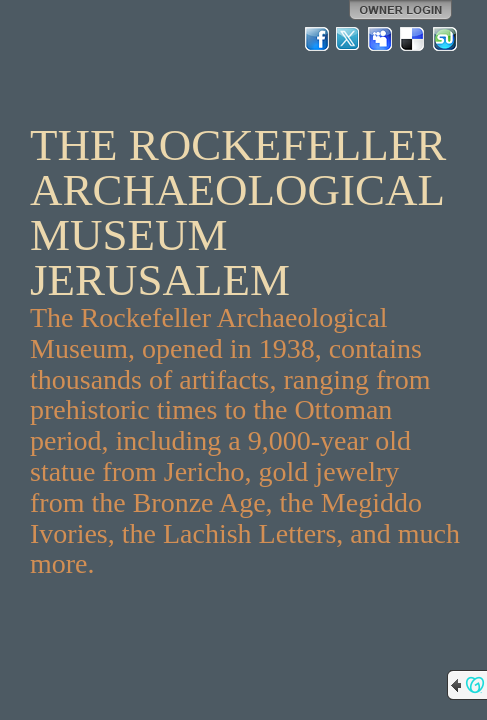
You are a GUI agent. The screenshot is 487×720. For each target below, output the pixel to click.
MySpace (381, 39)
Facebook (317, 39)
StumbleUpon (445, 39)
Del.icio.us (413, 39)
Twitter (349, 39)
